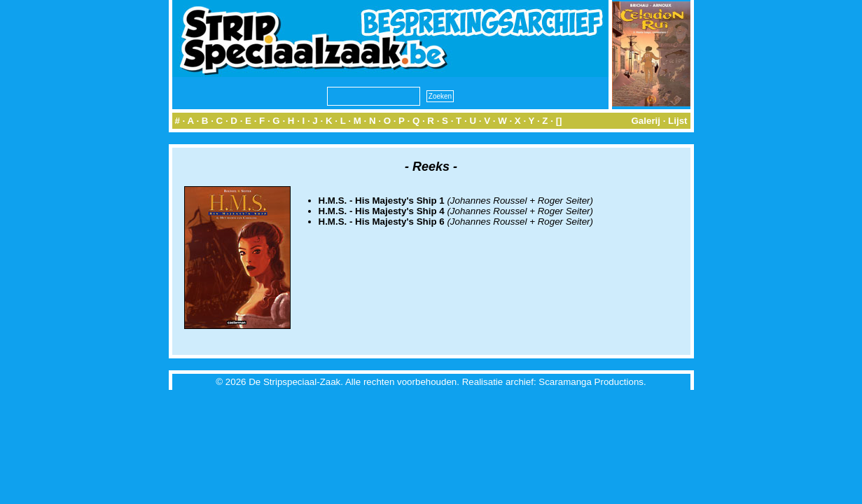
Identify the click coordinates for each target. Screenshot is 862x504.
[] (559, 121)
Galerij (646, 121)
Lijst (677, 121)
